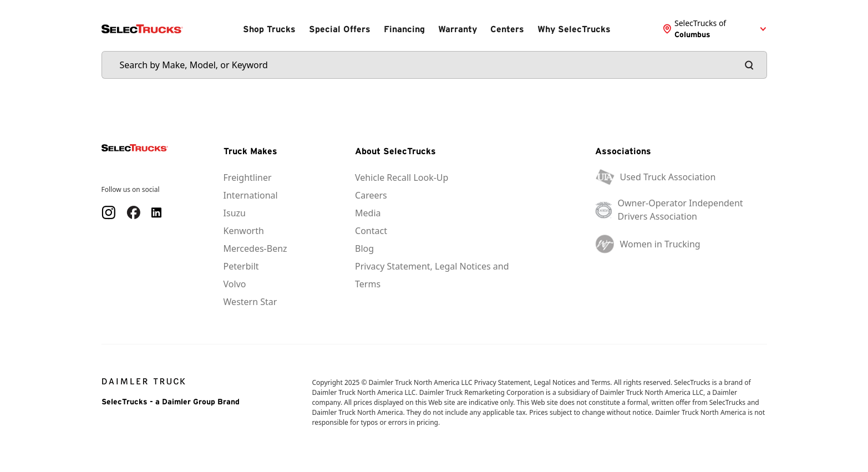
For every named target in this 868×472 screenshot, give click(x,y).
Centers (507, 29)
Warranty (458, 29)
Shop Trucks (269, 29)
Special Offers (340, 29)
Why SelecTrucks (574, 29)
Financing (404, 29)
